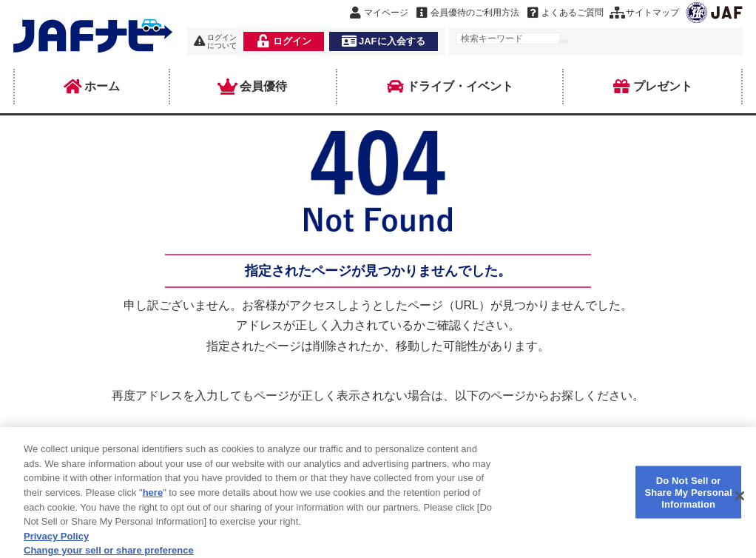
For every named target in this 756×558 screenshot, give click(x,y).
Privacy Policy (56, 542)
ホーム (92, 87)
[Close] (740, 502)
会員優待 (253, 87)
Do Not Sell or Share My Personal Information (688, 499)
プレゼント (652, 87)
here (153, 499)
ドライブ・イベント (450, 87)
